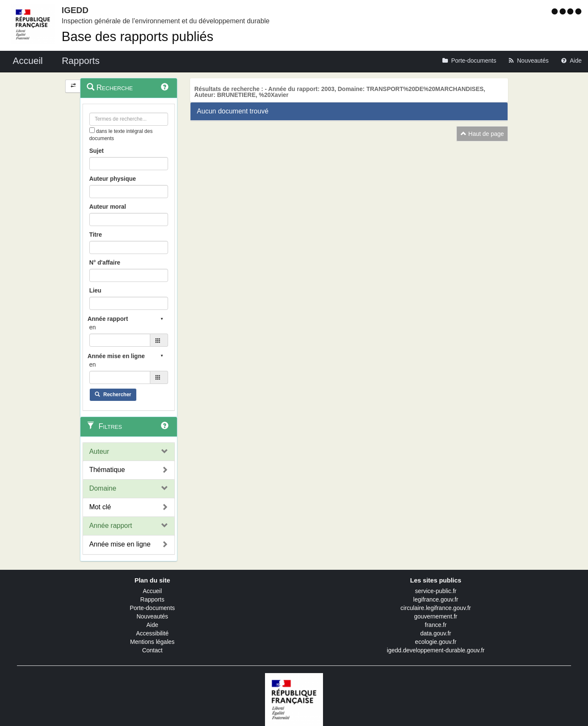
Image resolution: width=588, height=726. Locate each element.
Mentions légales (152, 642)
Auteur (99, 451)
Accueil (152, 591)
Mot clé (100, 507)
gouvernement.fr (436, 616)
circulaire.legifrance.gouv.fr (436, 608)
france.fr (436, 625)
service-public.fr (436, 591)
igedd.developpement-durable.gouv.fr (436, 650)
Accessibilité (152, 633)
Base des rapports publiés (138, 37)
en (93, 327)
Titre (96, 235)
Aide (152, 625)
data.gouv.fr (436, 633)
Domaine (103, 488)
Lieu (95, 290)
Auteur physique (113, 179)
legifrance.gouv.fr (436, 599)
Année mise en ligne (120, 544)
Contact (152, 650)
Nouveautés (152, 616)
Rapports (152, 599)
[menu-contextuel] (92, 130)
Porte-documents (152, 608)
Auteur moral (108, 207)
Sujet (97, 151)
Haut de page (482, 134)
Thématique (107, 470)
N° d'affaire (105, 262)
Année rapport (111, 526)
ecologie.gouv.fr (436, 642)
